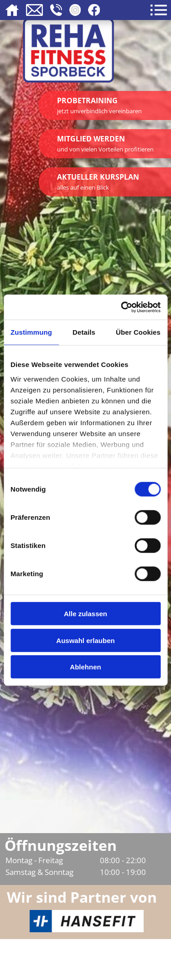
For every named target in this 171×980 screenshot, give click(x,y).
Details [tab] (84, 332)
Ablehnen (85, 667)
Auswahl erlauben (85, 640)
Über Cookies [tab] (138, 332)
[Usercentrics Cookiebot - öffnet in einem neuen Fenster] (122, 307)
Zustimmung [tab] (31, 332)
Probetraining (99, 105)
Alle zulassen (85, 614)
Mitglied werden (105, 143)
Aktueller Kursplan (98, 182)
